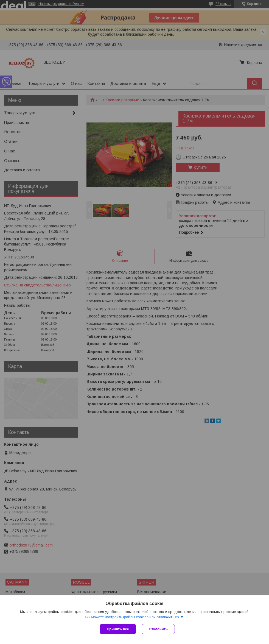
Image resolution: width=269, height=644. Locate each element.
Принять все (118, 629)
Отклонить (158, 629)
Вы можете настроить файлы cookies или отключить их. (133, 617)
